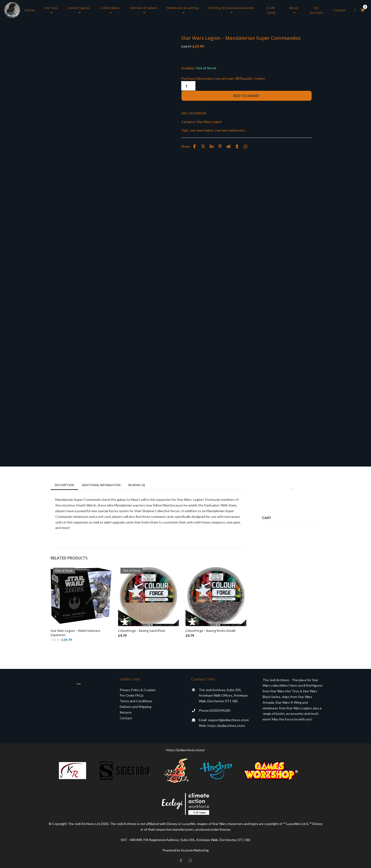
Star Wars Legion (209, 120)
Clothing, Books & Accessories (231, 10)
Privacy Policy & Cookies (138, 689)
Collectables (110, 10)
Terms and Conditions (136, 700)
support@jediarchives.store (228, 719)
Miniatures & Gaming (183, 10)
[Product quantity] (188, 85)
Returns (126, 711)
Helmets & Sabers (143, 10)
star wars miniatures (230, 129)
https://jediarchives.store (226, 724)
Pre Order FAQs (132, 694)
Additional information (101, 484)
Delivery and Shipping (136, 705)
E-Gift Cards (271, 10)
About (294, 10)
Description (64, 484)
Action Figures (79, 10)
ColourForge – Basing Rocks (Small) (210, 629)
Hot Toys (51, 10)
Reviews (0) (137, 484)
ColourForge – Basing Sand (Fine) (142, 629)
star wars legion (202, 129)
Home (30, 10)
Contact (339, 10)
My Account (316, 10)
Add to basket (247, 95)
